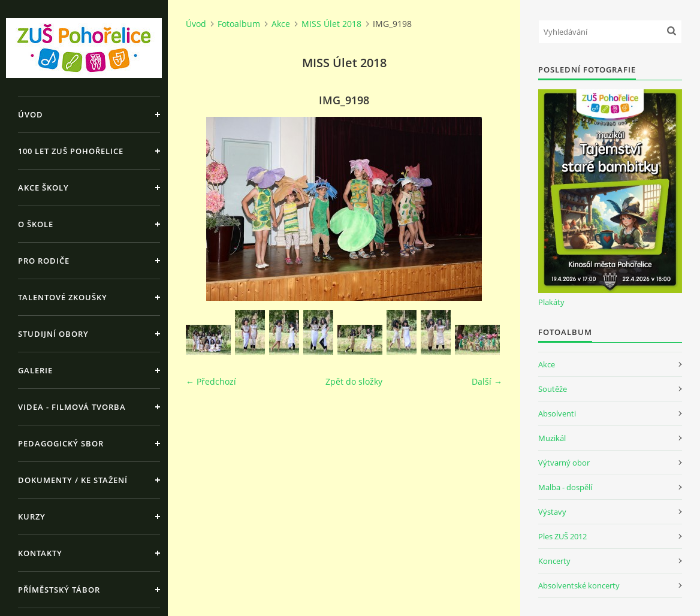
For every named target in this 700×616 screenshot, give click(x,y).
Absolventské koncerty (579, 585)
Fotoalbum (239, 24)
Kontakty (40, 553)
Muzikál (552, 438)
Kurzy (32, 517)
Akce (281, 24)
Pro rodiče (44, 261)
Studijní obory (53, 334)
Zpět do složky (354, 381)
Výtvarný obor (564, 463)
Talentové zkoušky (63, 297)
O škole (36, 224)
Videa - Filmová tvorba (72, 407)
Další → (487, 381)
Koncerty (554, 561)
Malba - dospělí (565, 487)
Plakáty (551, 302)
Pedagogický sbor (61, 443)
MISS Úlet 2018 (331, 24)
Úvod (31, 114)
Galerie (35, 370)
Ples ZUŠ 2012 (562, 536)
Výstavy (552, 512)
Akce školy (43, 188)
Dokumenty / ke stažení (73, 480)
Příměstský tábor (59, 590)
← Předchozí (211, 381)
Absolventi (557, 413)
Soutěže (553, 389)
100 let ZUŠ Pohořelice (71, 151)
